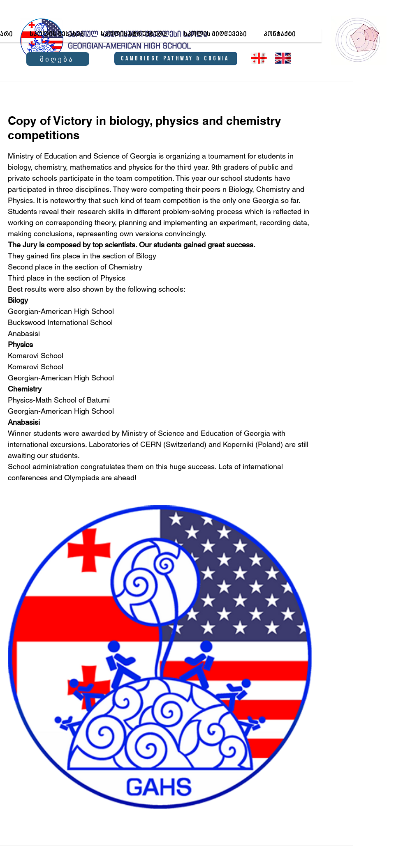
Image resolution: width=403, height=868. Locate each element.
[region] (358, 39)
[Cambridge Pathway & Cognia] (176, 59)
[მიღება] (58, 59)
